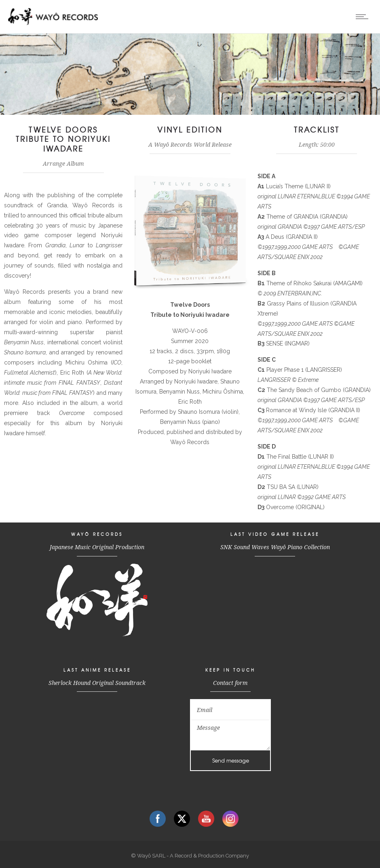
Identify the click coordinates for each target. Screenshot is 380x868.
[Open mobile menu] (364, 17)
